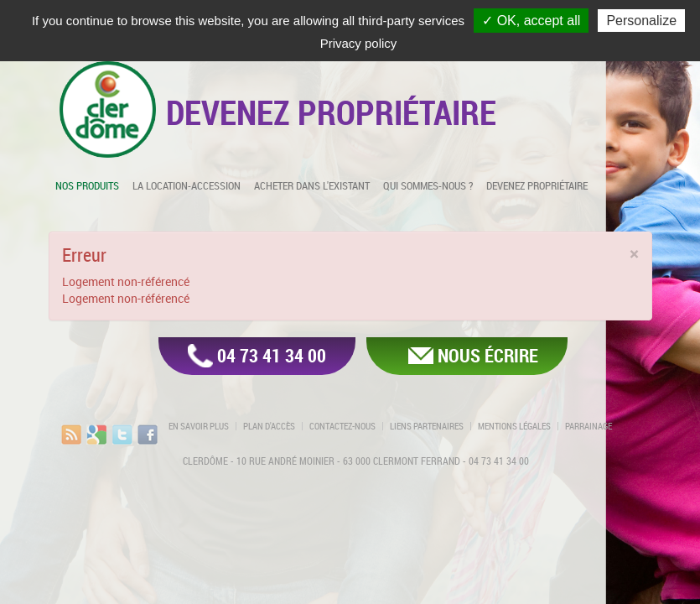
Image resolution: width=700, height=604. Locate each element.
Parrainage (589, 426)
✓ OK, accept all (531, 21)
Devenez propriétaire (537, 185)
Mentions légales (514, 426)
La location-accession (187, 185)
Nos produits (87, 185)
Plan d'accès (269, 426)
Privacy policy (359, 43)
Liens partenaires (427, 426)
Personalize (641, 21)
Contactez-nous (342, 426)
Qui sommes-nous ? (428, 185)
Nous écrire (488, 355)
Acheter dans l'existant (312, 185)
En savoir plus (199, 426)
